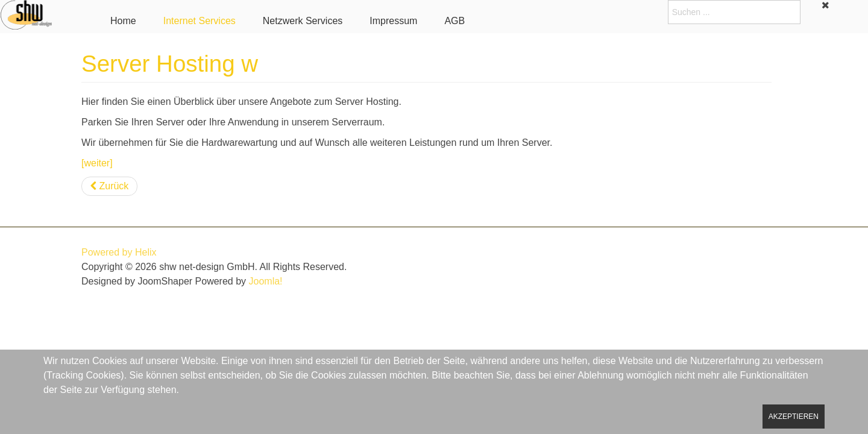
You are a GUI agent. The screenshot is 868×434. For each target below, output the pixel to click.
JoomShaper (165, 281)
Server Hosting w (170, 64)
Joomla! (266, 281)
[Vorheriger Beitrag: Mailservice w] (109, 186)
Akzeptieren (794, 417)
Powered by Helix (119, 252)
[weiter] (97, 163)
